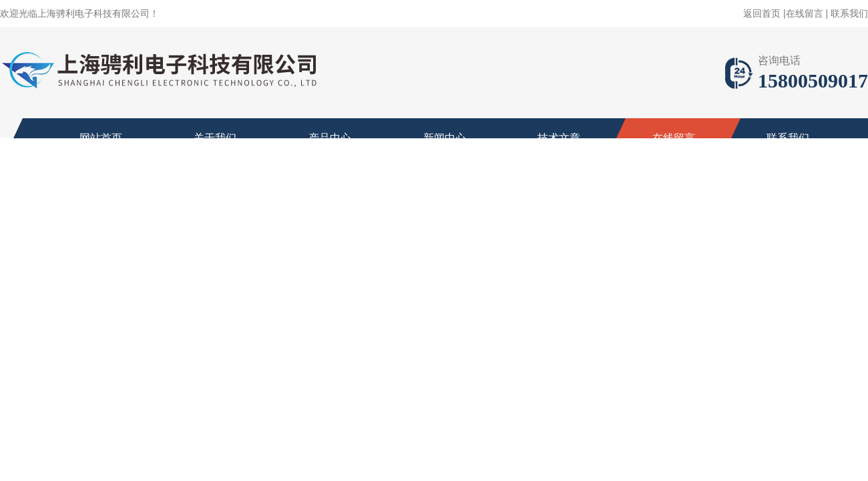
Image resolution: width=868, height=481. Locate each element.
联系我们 (849, 13)
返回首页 (762, 13)
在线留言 (805, 13)
